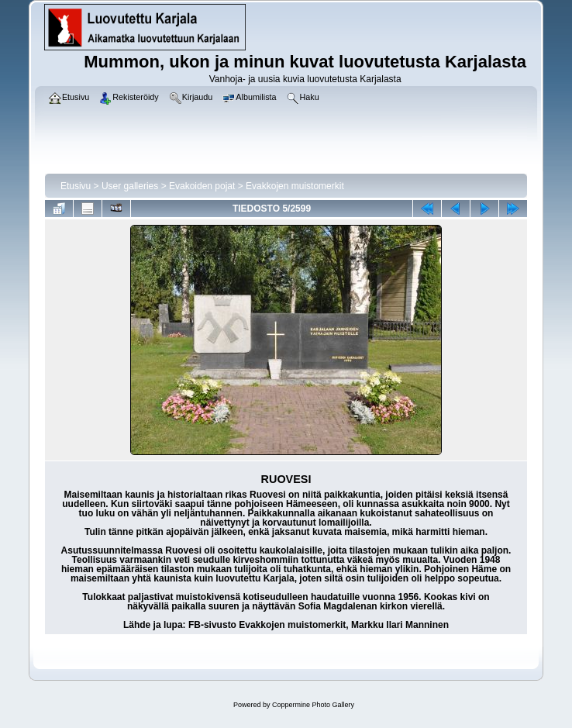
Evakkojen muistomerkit (295, 186)
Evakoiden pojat (202, 186)
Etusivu (76, 186)
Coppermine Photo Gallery (313, 705)
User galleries (130, 186)
